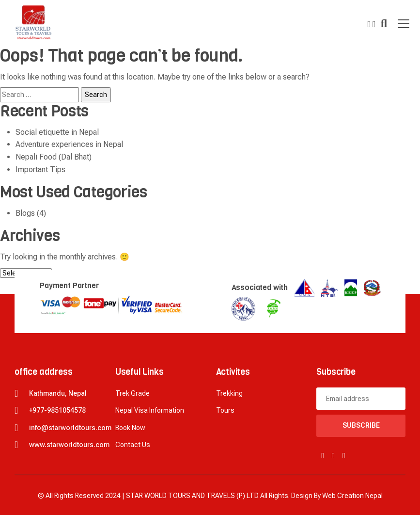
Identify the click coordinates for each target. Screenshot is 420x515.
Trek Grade (132, 393)
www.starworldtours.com (69, 445)
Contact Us (133, 445)
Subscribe (361, 425)
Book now (130, 428)
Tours (225, 410)
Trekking (229, 393)
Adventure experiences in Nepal (69, 144)
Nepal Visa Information (150, 410)
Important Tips (40, 169)
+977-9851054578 (57, 410)
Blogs (25, 213)
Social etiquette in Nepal (57, 132)
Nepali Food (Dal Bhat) (54, 157)
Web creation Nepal (352, 496)
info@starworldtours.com (70, 428)
